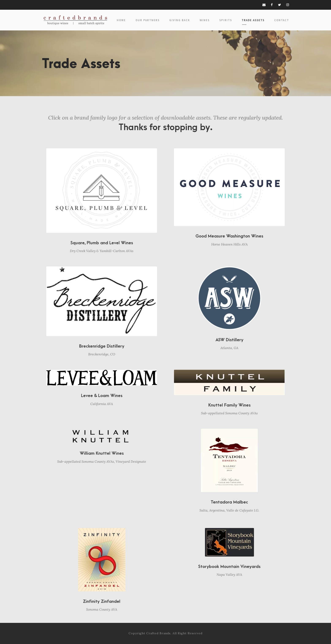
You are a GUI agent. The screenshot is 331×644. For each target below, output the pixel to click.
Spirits (226, 20)
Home (121, 20)
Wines (205, 20)
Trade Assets (253, 20)
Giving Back (180, 20)
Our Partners (148, 20)
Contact (282, 20)
